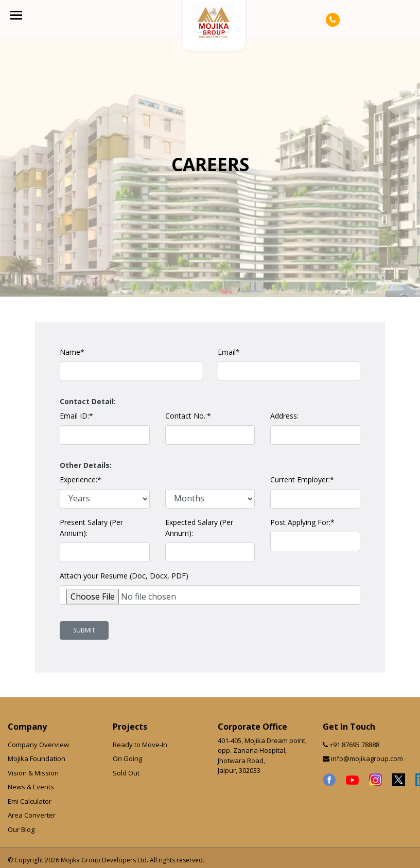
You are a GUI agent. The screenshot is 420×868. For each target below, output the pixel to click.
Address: (284, 416)
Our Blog (21, 829)
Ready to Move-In (140, 745)
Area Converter (32, 815)
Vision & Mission (33, 773)
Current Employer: (302, 480)
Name (72, 352)
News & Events (31, 787)
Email (229, 352)
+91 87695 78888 (354, 745)
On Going (127, 758)
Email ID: (76, 416)
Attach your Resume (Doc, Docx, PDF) (124, 576)
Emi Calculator (30, 801)
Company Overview (38, 745)
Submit (84, 630)
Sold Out (126, 773)
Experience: (81, 480)
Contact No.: (188, 416)
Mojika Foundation (37, 758)
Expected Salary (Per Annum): (199, 528)
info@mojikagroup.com (367, 758)
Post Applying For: (302, 522)
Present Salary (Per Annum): (91, 528)
